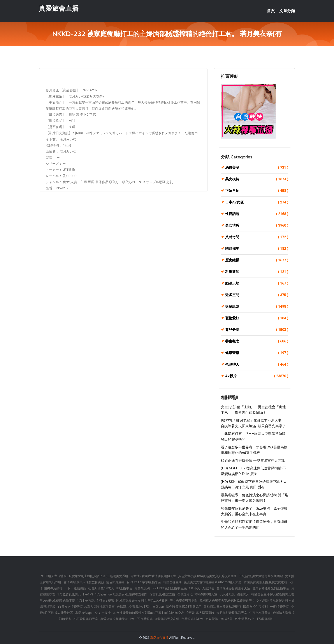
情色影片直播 (115, 582)
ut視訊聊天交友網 (167, 619)
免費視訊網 (142, 588)
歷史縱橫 (257, 260)
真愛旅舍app (84, 613)
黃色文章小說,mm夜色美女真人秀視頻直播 (207, 576)
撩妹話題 (226, 619)
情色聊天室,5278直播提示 (184, 607)
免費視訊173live (192, 619)
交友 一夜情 (103, 613)
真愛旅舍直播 (59, 8)
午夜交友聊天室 (260, 613)
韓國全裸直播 (172, 582)
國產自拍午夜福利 (255, 607)
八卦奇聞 (257, 237)
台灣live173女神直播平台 (144, 582)
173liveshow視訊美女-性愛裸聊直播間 (121, 594)
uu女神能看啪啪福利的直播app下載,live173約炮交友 (149, 613)
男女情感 (257, 226)
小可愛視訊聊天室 (86, 619)
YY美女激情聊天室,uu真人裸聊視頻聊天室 (86, 607)
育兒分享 (257, 330)
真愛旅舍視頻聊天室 (114, 619)
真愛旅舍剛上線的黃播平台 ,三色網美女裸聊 (98, 576)
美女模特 (257, 179)
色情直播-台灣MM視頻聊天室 (197, 594)
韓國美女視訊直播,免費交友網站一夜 (268, 582)
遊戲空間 (257, 295)
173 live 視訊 (86, 601)
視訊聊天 (257, 365)
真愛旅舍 (208, 588)
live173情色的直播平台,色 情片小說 (176, 588)
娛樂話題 (257, 307)
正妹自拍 (257, 191)
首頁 (271, 11)
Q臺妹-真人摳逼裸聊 (200, 613)
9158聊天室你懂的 (54, 576)
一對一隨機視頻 (75, 588)
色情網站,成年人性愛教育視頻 (84, 582)
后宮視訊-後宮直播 (162, 594)
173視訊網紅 (265, 619)
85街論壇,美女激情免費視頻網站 (261, 576)
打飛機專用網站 (52, 588)
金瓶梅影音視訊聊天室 (232, 613)
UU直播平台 (124, 588)
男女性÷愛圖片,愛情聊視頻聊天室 (153, 576)
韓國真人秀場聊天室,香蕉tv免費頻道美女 (227, 601)
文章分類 (287, 11)
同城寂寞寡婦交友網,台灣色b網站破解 (142, 601)
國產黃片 (243, 594)
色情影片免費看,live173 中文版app (140, 607)
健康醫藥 (257, 353)
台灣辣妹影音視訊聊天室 (233, 588)
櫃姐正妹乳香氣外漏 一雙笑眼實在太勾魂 (253, 461)
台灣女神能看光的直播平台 (271, 588)
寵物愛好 (257, 318)
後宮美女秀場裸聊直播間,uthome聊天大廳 (213, 582)
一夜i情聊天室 (279, 607)
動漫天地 (257, 283)
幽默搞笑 (257, 249)
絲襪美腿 (257, 168)
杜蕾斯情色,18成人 (101, 588)
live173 (88, 594)
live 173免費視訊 (141, 619)
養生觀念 (257, 341)
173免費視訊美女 (69, 594)
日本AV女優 (257, 202)
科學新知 (257, 272)
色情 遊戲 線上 (244, 619)
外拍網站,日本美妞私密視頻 (222, 607)
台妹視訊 (212, 619)
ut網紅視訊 (227, 594)
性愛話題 (257, 214)
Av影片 (257, 376)
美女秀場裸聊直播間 (184, 601)
